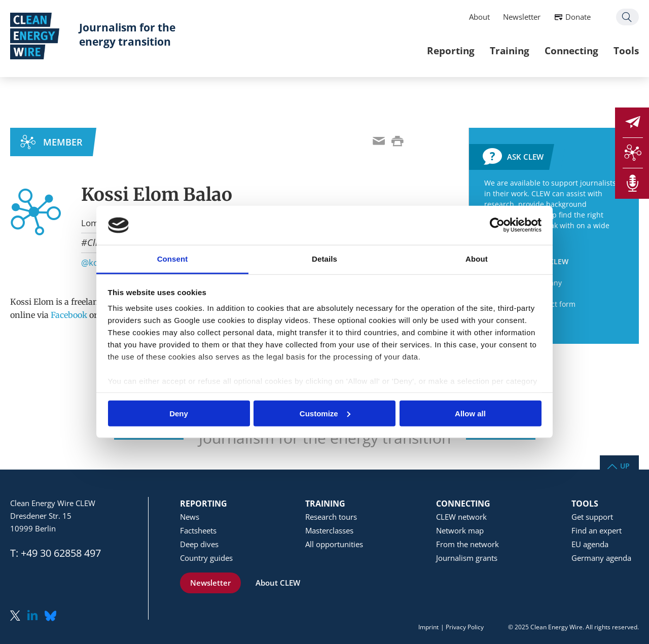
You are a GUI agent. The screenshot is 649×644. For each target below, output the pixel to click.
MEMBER (63, 142)
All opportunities (334, 544)
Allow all (470, 413)
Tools (626, 50)
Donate (578, 17)
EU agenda (590, 544)
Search (627, 17)
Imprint (428, 627)
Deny (179, 413)
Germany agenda (601, 558)
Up (625, 465)
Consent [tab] (173, 259)
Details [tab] (324, 259)
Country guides (206, 558)
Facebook (69, 315)
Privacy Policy (465, 627)
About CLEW (278, 583)
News (190, 517)
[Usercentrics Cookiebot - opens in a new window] (497, 225)
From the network (467, 544)
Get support (592, 517)
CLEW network (461, 517)
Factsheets (198, 530)
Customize (325, 413)
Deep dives (199, 544)
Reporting (451, 50)
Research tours (331, 517)
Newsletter (522, 17)
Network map (460, 530)
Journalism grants (467, 558)
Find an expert (597, 530)
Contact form (553, 304)
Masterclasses (329, 530)
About (479, 17)
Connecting (571, 50)
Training (510, 50)
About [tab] (477, 259)
